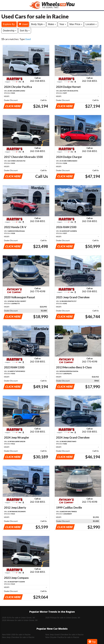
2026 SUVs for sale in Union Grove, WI (18, 618)
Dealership (10, 31)
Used (23, 24)
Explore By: (9, 24)
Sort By (25, 31)
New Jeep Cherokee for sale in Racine (18, 637)
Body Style (38, 24)
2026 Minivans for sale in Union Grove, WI (20, 620)
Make (52, 24)
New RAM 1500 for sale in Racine (16, 635)
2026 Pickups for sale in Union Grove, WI (63, 618)
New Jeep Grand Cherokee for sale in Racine (64, 635)
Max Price (76, 24)
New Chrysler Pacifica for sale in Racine (62, 637)
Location (91, 24)
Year (63, 24)
